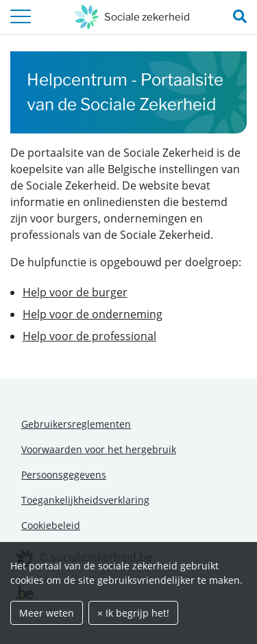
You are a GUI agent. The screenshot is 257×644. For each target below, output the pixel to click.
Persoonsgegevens (64, 475)
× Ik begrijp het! (133, 613)
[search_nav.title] (240, 17)
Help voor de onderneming (93, 314)
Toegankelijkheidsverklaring (85, 500)
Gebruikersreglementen (76, 424)
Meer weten (47, 613)
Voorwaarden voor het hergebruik (99, 449)
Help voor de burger (75, 292)
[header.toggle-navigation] (21, 17)
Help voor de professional (89, 336)
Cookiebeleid (51, 525)
